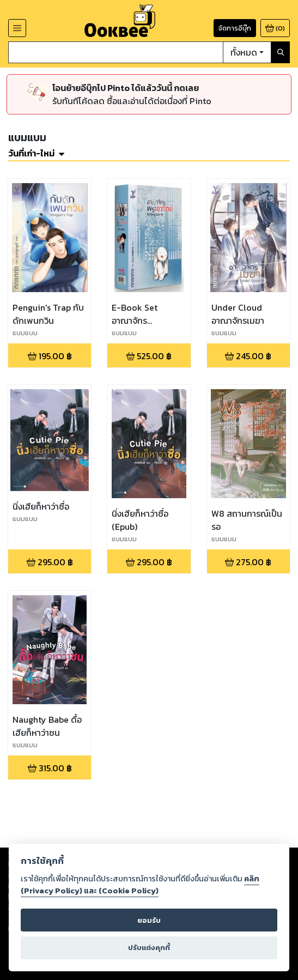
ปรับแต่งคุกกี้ (149, 948)
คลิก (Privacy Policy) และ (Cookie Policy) (140, 885)
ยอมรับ (149, 920)
